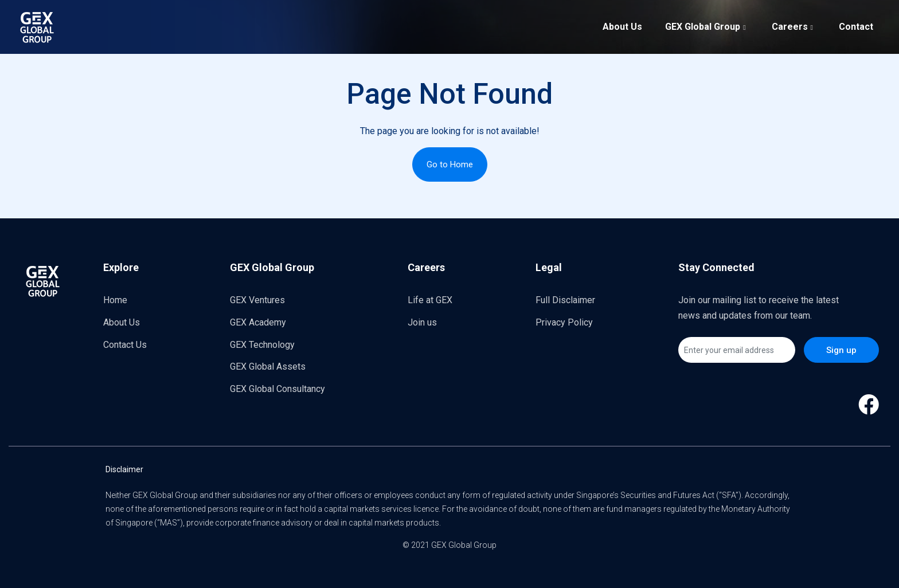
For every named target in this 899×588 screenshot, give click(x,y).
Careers (794, 26)
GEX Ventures (257, 300)
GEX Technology (262, 345)
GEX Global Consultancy (277, 389)
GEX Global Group (707, 26)
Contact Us (125, 345)
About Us (622, 27)
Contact (856, 27)
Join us (422, 322)
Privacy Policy (564, 322)
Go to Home (450, 164)
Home (115, 300)
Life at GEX (430, 300)
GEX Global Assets (268, 366)
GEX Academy (258, 322)
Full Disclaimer (565, 300)
